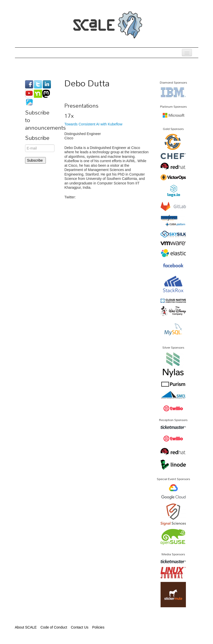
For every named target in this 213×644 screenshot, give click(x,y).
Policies (98, 627)
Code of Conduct (54, 627)
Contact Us (80, 627)
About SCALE (26, 627)
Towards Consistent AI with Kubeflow (93, 124)
